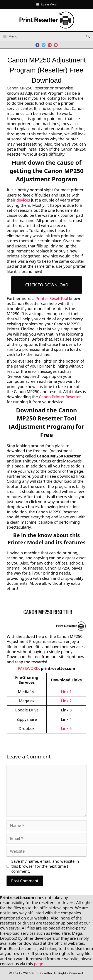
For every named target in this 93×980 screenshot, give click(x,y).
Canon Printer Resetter (60, 397)
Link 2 (66, 701)
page (39, 964)
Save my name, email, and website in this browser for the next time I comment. (45, 866)
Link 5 (66, 728)
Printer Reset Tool (52, 298)
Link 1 (66, 692)
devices (23, 200)
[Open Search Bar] (88, 36)
